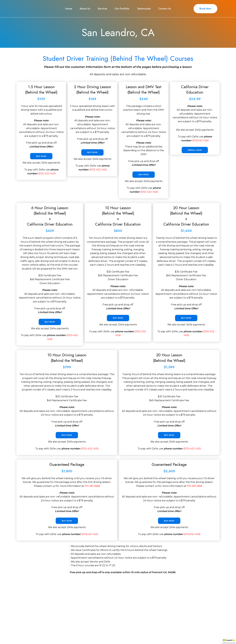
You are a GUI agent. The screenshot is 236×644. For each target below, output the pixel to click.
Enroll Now (195, 150)
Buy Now (41, 156)
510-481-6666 (92, 486)
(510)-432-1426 (47, 174)
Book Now (205, 9)
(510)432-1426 (200, 140)
